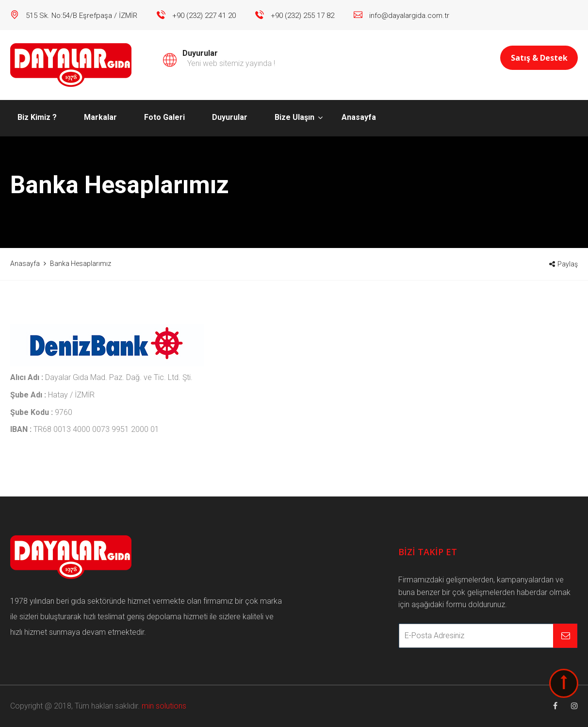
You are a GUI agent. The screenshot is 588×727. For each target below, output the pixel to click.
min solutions (164, 706)
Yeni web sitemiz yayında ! (231, 63)
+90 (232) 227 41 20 (204, 16)
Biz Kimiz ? (37, 117)
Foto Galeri (164, 117)
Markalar (100, 117)
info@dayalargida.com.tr (409, 16)
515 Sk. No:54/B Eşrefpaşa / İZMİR (82, 16)
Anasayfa (359, 117)
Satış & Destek (539, 58)
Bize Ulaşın (294, 117)
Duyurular (230, 117)
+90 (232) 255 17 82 (302, 16)
